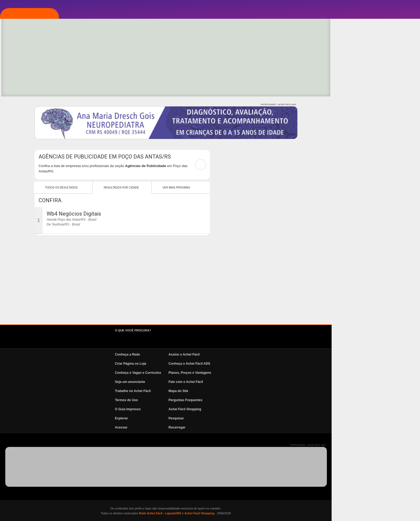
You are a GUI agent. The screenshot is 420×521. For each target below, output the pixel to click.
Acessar (210, 427)
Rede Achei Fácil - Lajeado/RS (248, 513)
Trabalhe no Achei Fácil (221, 391)
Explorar (31, 89)
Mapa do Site (267, 391)
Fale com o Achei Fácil (274, 382)
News (27, 138)
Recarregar (265, 427)
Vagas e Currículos (42, 121)
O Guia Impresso (216, 409)
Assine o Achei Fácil (272, 354)
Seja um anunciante (218, 382)
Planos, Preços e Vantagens (278, 373)
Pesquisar (265, 418)
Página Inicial (36, 57)
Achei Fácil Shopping (273, 409)
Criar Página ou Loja (219, 364)
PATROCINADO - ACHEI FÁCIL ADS (367, 104)
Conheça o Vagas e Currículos (226, 373)
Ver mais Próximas (265, 188)
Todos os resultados (150, 188)
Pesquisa (31, 105)
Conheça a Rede (216, 354)
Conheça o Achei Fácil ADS (278, 364)
